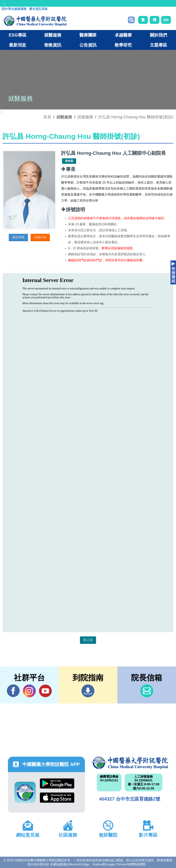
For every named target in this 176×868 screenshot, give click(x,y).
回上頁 (88, 640)
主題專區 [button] (158, 45)
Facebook (13, 691)
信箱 (147, 691)
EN (166, 20)
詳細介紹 (40, 237)
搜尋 (131, 20)
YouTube (45, 691)
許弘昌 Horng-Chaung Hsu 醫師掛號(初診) (136, 117)
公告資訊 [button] (88, 45)
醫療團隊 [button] (88, 35)
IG (29, 691)
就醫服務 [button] (53, 35)
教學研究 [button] (123, 45)
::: (4, 3)
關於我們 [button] (158, 35)
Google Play (57, 784)
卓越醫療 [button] (123, 35)
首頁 (47, 117)
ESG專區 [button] (18, 35)
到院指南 (88, 691)
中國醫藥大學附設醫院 (130, 763)
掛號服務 (85, 117)
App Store (57, 798)
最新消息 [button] (18, 45)
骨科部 (69, 161)
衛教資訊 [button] (53, 45)
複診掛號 (18, 237)
